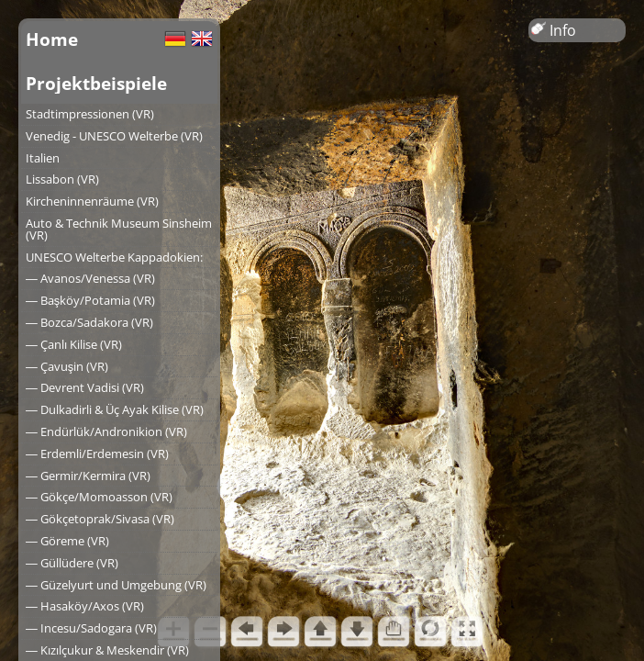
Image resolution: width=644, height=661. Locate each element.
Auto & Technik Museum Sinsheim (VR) (119, 229)
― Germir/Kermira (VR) (88, 476)
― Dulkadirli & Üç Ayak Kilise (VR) (115, 409)
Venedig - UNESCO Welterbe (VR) (114, 136)
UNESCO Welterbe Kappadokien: (114, 257)
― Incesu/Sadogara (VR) (91, 628)
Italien (43, 158)
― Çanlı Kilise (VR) (74, 344)
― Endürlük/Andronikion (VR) (106, 431)
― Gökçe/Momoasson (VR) (99, 497)
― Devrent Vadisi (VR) (85, 387)
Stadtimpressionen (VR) (90, 114)
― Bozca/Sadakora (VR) (89, 322)
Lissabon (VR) (62, 179)
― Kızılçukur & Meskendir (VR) (107, 650)
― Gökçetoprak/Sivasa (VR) (100, 519)
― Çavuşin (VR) (67, 366)
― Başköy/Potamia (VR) (90, 300)
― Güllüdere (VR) (72, 563)
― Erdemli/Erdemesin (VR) (97, 454)
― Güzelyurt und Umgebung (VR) (116, 585)
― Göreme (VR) (67, 541)
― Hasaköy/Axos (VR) (85, 606)
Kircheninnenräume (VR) (92, 201)
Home (52, 39)
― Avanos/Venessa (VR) (90, 278)
